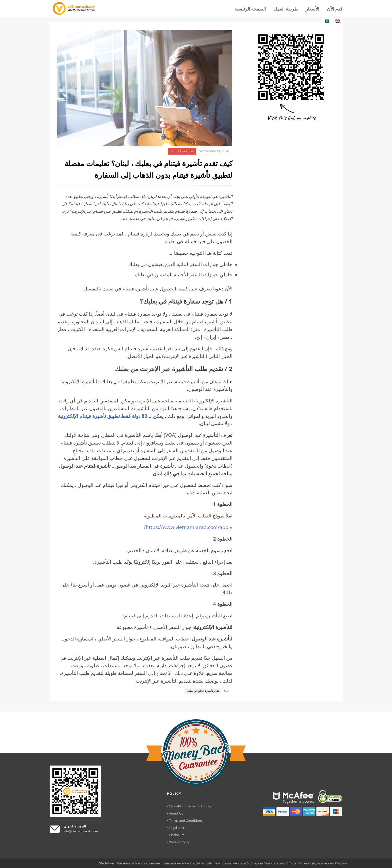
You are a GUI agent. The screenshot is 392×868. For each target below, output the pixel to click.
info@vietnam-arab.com (81, 831)
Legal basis (177, 828)
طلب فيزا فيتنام (182, 151)
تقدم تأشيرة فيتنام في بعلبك (203, 691)
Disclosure (177, 835)
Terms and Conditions (186, 820)
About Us (176, 813)
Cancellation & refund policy (190, 806)
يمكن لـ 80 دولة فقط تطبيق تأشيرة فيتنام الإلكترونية (111, 416)
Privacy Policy (179, 842)
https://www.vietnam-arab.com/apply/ (188, 527)
